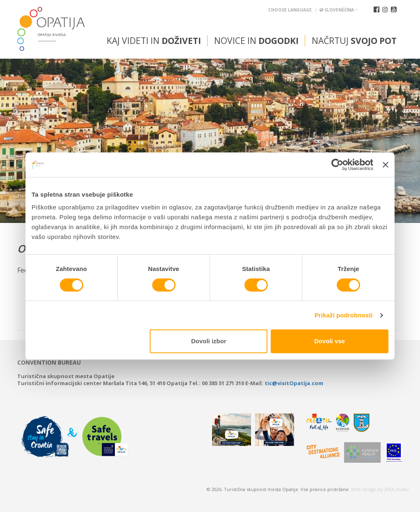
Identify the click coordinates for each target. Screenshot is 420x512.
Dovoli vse (330, 341)
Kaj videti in (154, 41)
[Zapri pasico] (386, 165)
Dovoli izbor (209, 341)
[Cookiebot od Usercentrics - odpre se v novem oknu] (337, 165)
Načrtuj (354, 41)
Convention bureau (49, 363)
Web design (364, 489)
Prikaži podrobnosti (344, 315)
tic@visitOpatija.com (294, 383)
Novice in (256, 41)
